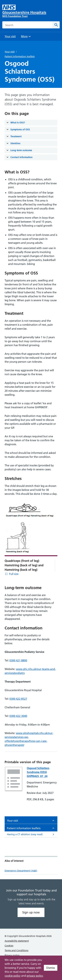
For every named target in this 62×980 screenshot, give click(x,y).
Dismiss (51, 968)
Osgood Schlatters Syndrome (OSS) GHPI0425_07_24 (38, 772)
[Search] (56, 25)
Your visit (10, 52)
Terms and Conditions (16, 950)
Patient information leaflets (20, 56)
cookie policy (13, 976)
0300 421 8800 (18, 660)
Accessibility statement (17, 941)
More (26, 37)
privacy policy (35, 976)
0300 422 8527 (18, 699)
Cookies (9, 946)
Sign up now (31, 912)
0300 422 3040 (18, 716)
